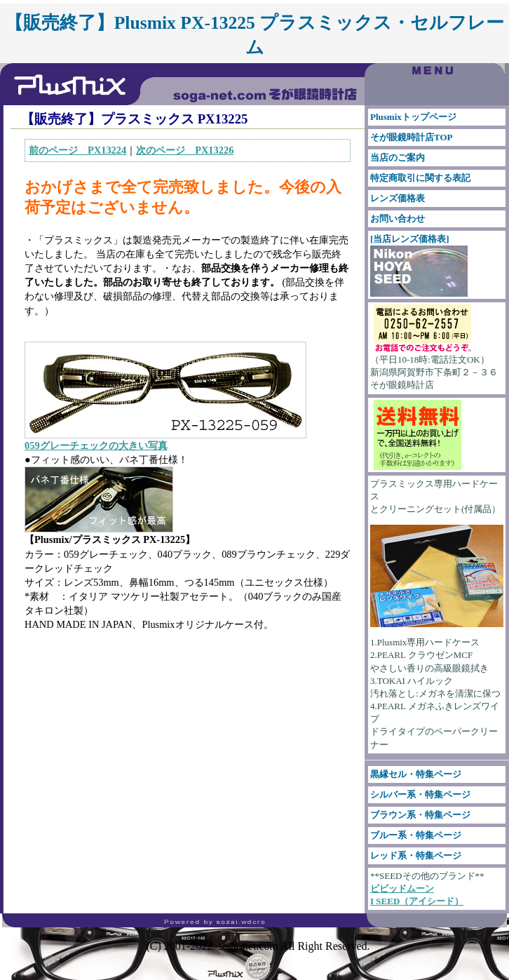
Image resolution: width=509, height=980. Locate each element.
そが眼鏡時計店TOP (412, 137)
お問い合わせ (398, 219)
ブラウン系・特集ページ (420, 815)
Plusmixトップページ (413, 117)
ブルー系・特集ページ (416, 835)
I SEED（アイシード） (417, 901)
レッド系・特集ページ (416, 855)
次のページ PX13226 (185, 150)
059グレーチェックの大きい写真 (96, 445)
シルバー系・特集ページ (420, 794)
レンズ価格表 (398, 198)
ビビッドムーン (402, 888)
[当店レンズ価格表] (419, 265)
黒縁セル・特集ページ (416, 774)
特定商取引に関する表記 (420, 178)
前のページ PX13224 (77, 150)
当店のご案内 (398, 157)
